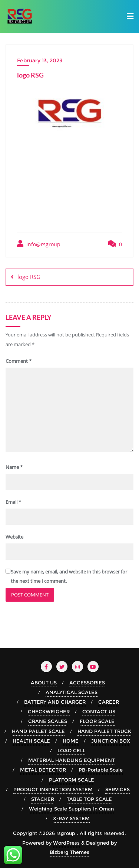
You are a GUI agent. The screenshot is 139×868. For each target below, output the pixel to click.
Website (14, 537)
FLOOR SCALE (97, 721)
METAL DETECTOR (43, 770)
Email (13, 502)
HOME (71, 741)
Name (14, 467)
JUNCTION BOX (111, 741)
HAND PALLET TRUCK (104, 731)
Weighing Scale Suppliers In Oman (71, 809)
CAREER (109, 702)
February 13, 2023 (40, 60)
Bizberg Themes (69, 852)
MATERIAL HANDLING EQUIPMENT (72, 760)
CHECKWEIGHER (49, 711)
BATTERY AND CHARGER (55, 702)
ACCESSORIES (87, 683)
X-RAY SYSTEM (71, 818)
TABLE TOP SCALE (89, 799)
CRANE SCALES (48, 721)
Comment (19, 361)
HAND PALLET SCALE (38, 731)
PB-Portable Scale (101, 770)
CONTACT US (99, 711)
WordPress (66, 843)
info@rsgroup (39, 244)
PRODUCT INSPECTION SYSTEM (53, 789)
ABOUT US (44, 683)
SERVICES (118, 789)
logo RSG (29, 277)
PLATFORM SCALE (72, 780)
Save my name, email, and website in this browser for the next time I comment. (69, 576)
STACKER (43, 799)
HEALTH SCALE (31, 741)
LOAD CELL (71, 750)
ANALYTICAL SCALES (72, 692)
